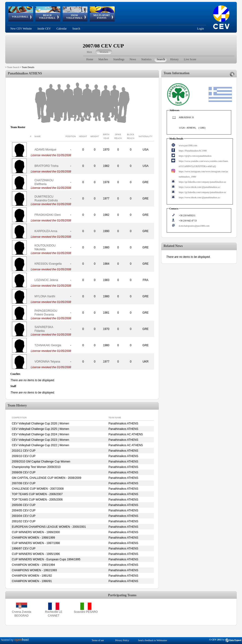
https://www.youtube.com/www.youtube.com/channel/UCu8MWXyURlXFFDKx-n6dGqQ (203, 164)
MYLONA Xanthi (45, 296)
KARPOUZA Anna (46, 231)
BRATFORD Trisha (46, 166)
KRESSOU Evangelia (48, 264)
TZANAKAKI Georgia (48, 345)
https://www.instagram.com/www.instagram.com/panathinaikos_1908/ (203, 174)
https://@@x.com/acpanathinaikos (195, 156)
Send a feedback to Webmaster (153, 640)
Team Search (13, 67)
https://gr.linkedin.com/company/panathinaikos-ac (203, 182)
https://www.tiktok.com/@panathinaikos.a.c (200, 187)
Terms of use (98, 640)
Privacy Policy (122, 640)
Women (104, 52)
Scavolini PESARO (86, 612)
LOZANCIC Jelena (46, 280)
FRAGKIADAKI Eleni (48, 215)
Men (89, 52)
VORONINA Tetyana (47, 362)
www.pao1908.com (188, 145)
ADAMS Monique (45, 150)
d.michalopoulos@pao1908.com (194, 226)
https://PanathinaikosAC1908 (193, 151)
